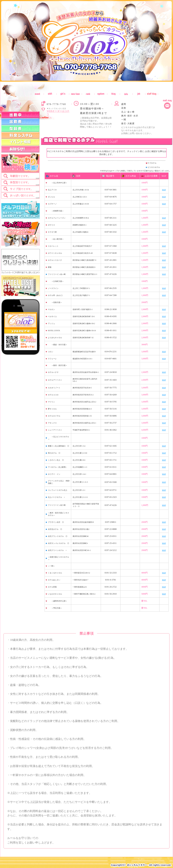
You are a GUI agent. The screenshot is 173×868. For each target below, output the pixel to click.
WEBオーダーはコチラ (58, 113)
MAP (164, 190)
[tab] (20, 176)
